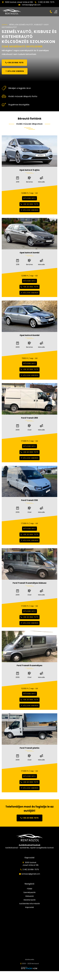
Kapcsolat (30, 907)
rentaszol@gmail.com (31, 5)
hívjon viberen (29, 210)
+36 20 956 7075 (29, 204)
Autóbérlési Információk (29, 904)
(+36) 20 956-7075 (46, 2)
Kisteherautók (30, 900)
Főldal (29, 889)
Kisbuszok (30, 896)
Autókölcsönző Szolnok (30, 845)
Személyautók (29, 892)
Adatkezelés (30, 960)
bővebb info (29, 198)
